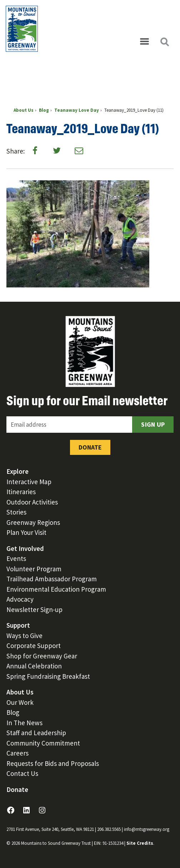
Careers (17, 753)
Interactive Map (29, 482)
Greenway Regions (33, 522)
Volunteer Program (34, 569)
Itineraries (21, 492)
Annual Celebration (34, 666)
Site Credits (140, 843)
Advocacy (20, 599)
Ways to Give (24, 636)
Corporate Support (34, 646)
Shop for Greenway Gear (42, 656)
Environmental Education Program (56, 589)
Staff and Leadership (36, 733)
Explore (17, 471)
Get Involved (25, 548)
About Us (20, 692)
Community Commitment (43, 743)
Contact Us (22, 773)
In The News (24, 723)
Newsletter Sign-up (34, 609)
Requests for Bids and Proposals (53, 763)
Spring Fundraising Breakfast (48, 676)
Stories (16, 512)
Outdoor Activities (32, 502)
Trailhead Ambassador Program (52, 579)
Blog (13, 712)
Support (18, 625)
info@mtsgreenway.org (147, 829)
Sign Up (153, 424)
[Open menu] (144, 42)
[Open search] (164, 42)
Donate (90, 447)
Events (16, 558)
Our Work (20, 702)
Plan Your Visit (26, 532)
